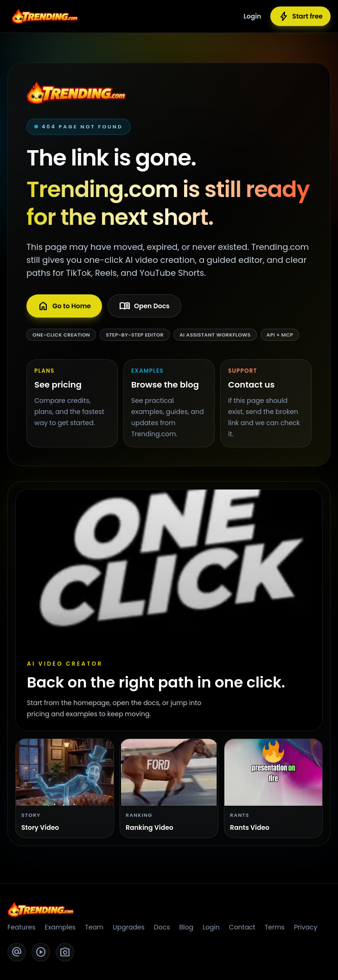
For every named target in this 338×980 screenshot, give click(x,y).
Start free (300, 16)
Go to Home (64, 306)
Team (94, 927)
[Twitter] (17, 952)
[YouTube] (41, 952)
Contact (242, 927)
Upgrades (129, 927)
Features (21, 927)
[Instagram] (65, 952)
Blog (186, 927)
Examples (60, 927)
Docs (162, 927)
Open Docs (144, 306)
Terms (275, 927)
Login (252, 16)
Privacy (306, 927)
